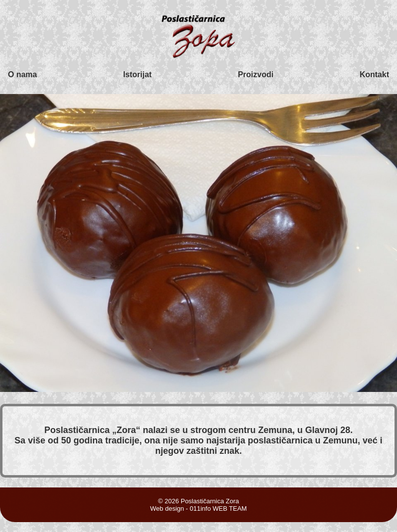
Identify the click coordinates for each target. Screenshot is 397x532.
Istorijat (138, 74)
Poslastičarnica (78, 430)
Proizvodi (255, 74)
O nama (23, 74)
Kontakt (374, 74)
